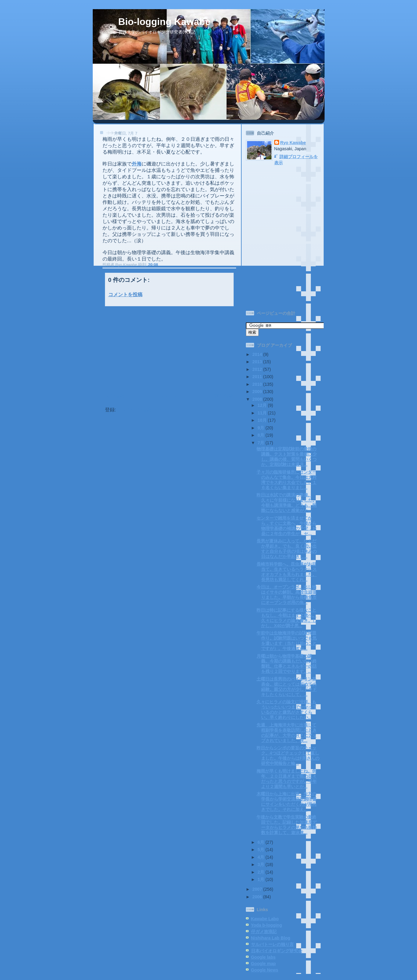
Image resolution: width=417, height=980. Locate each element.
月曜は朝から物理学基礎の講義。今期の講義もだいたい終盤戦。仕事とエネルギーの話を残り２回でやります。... (287, 664)
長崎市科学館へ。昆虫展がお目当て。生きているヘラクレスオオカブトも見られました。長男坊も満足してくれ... (287, 572)
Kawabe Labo (265, 919)
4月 (261, 857)
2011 (258, 377)
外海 (137, 164)
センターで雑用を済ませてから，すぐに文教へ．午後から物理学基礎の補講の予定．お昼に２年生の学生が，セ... (287, 526)
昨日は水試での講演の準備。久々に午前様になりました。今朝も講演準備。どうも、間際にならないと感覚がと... (287, 503)
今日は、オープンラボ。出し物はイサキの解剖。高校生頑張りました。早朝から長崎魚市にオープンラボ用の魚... (287, 595)
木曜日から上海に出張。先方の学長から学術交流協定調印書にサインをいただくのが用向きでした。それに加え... (287, 802)
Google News (265, 970)
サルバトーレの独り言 (272, 944)
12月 (263, 405)
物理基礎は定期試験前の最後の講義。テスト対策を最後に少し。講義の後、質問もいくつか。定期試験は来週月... (287, 457)
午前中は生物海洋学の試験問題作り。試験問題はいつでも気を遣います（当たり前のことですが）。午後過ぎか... (287, 641)
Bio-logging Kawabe (164, 22)
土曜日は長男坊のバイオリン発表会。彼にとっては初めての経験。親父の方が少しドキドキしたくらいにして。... (287, 687)
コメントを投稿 (125, 295)
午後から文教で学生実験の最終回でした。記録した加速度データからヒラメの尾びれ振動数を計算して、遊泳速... (287, 825)
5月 (261, 850)
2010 (258, 384)
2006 (258, 897)
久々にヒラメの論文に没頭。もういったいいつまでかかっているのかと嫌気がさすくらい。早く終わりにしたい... (287, 710)
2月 (261, 872)
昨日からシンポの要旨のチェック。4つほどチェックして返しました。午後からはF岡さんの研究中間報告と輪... (288, 756)
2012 (258, 369)
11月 (263, 413)
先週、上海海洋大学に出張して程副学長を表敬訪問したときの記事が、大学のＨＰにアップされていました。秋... (287, 733)
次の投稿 (115, 396)
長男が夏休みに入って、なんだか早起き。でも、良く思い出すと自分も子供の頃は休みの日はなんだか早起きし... (287, 549)
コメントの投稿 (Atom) (143, 410)
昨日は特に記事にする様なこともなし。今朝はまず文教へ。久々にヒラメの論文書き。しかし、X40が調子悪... (287, 618)
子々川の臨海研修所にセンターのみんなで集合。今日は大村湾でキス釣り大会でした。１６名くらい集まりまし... (287, 480)
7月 (261, 443)
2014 (258, 354)
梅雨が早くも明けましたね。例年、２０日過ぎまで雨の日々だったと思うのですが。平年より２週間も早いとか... (287, 779)
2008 (258, 399)
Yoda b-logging (267, 925)
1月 (261, 879)
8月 (261, 435)
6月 (261, 842)
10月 (263, 420)
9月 (261, 428)
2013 (258, 362)
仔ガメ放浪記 (264, 932)
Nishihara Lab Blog (271, 938)
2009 (258, 392)
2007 (258, 889)
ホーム (169, 396)
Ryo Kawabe (293, 143)
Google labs (263, 957)
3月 (261, 865)
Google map (264, 964)
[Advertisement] (142, 349)
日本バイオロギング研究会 (277, 951)
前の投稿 (224, 396)
